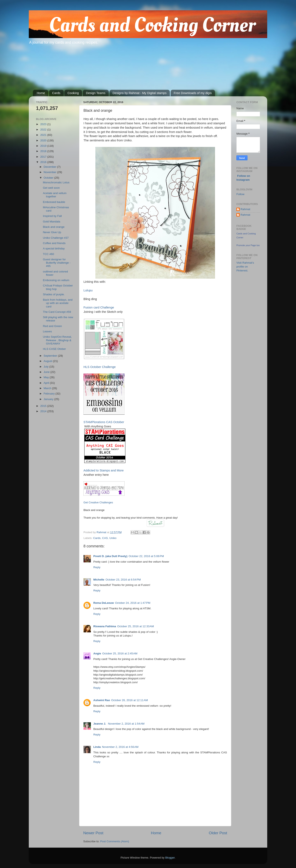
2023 (44, 124)
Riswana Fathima (105, 626)
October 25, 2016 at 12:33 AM (135, 626)
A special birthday (54, 248)
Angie (97, 653)
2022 (44, 130)
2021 (44, 135)
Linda (97, 747)
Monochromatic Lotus (56, 182)
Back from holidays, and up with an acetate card (58, 303)
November (50, 172)
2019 (44, 146)
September (51, 356)
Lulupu (88, 290)
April (47, 383)
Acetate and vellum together (55, 195)
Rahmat (245, 209)
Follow (240, 194)
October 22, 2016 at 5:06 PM (146, 556)
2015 (44, 406)
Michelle (99, 580)
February (50, 394)
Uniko (113, 538)
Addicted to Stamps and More (104, 470)
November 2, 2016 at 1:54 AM (126, 724)
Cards (56, 93)
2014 (44, 411)
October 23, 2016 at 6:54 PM (123, 580)
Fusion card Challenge (99, 307)
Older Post (218, 833)
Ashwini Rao (102, 700)
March (48, 388)
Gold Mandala (52, 222)
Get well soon (51, 188)
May (47, 377)
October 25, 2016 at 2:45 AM (120, 653)
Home (41, 93)
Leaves (47, 331)
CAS (105, 538)
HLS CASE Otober (54, 349)
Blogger (170, 858)
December (50, 167)
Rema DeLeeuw (104, 603)
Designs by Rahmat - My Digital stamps (140, 93)
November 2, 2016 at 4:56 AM (120, 747)
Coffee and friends (54, 243)
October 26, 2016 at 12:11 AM (129, 700)
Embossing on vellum (56, 280)
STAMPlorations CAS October (104, 422)
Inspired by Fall (52, 216)
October (49, 178)
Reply (97, 567)
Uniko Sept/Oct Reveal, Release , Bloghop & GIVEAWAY (57, 340)
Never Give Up (52, 232)
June (47, 372)
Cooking (73, 93)
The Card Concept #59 (57, 312)
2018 (44, 151)
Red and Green (52, 326)
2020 (44, 140)
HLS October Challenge (100, 367)
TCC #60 (49, 254)
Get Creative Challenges (98, 502)
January (49, 399)
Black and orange (54, 227)
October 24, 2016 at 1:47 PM (133, 603)
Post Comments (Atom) (115, 841)
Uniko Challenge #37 (56, 238)
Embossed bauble (54, 202)
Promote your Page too (248, 245)
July (46, 367)
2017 (44, 157)
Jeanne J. (100, 724)
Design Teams (96, 93)
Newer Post (93, 833)
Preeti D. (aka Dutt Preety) (110, 556)
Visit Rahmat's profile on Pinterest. (245, 267)
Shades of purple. (54, 294)
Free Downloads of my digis (193, 93)
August (48, 361)
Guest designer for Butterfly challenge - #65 (57, 263)
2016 (44, 162)
